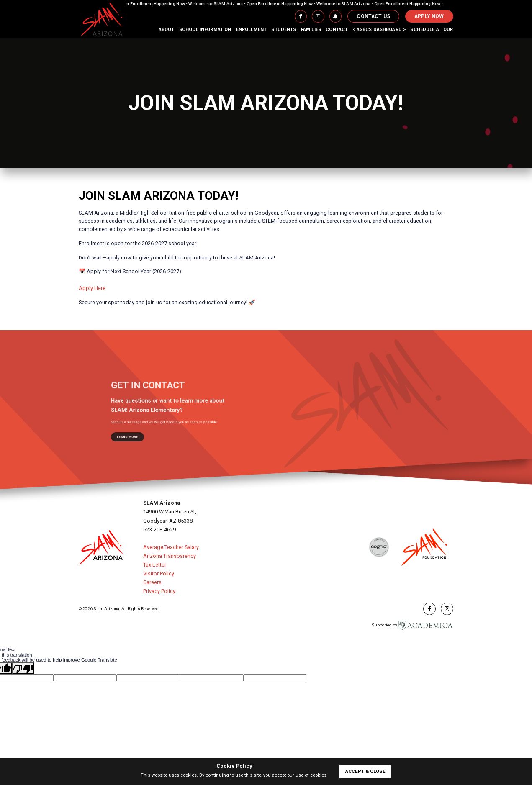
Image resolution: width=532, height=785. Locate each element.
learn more (144, 427)
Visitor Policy (159, 573)
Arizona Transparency (170, 556)
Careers (152, 582)
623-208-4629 (159, 530)
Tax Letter (155, 565)
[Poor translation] (23, 668)
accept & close (365, 771)
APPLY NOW (429, 16)
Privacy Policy (159, 591)
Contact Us (373, 16)
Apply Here (92, 288)
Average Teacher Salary (171, 547)
